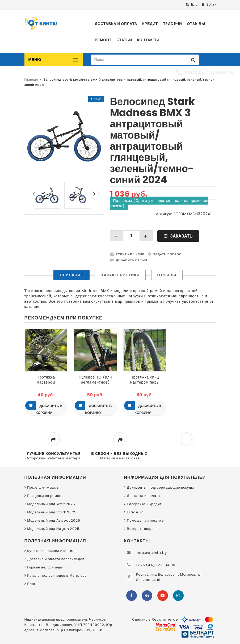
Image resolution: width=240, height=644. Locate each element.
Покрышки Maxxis (43, 487)
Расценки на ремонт (45, 496)
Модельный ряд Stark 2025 (52, 512)
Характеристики (120, 275)
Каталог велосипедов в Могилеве (57, 576)
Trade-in (135, 512)
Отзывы (167, 275)
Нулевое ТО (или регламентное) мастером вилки (95, 380)
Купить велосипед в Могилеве (54, 551)
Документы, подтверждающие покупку (161, 487)
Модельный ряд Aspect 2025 (54, 520)
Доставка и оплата (143, 496)
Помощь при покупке (145, 520)
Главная (31, 79)
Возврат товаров (142, 529)
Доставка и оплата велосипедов (56, 559)
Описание (71, 275)
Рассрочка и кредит (144, 504)
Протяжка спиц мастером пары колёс (145, 380)
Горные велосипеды (45, 567)
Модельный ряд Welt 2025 (51, 504)
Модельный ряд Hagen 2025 (53, 529)
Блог (31, 584)
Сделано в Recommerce (155, 619)
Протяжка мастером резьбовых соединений (46, 380)
